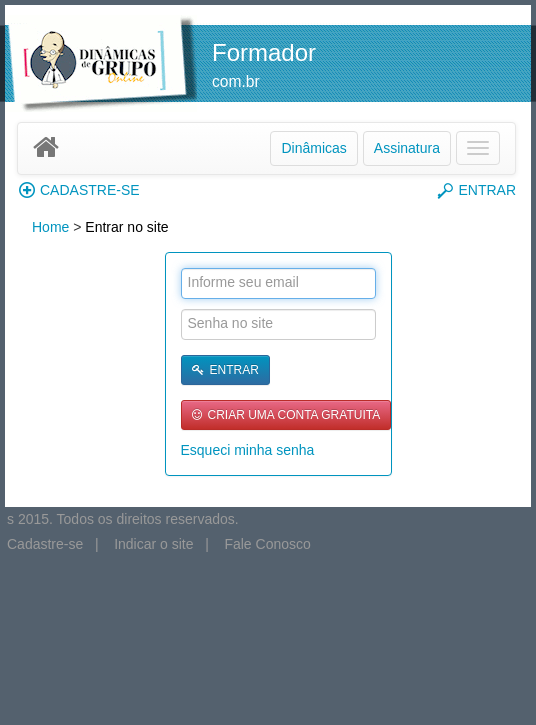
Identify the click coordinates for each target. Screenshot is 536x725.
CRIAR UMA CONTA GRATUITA (286, 415)
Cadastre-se (45, 544)
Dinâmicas (313, 148)
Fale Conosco (267, 544)
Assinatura (407, 148)
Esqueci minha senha (248, 450)
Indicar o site (153, 544)
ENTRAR (476, 190)
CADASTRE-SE (79, 190)
